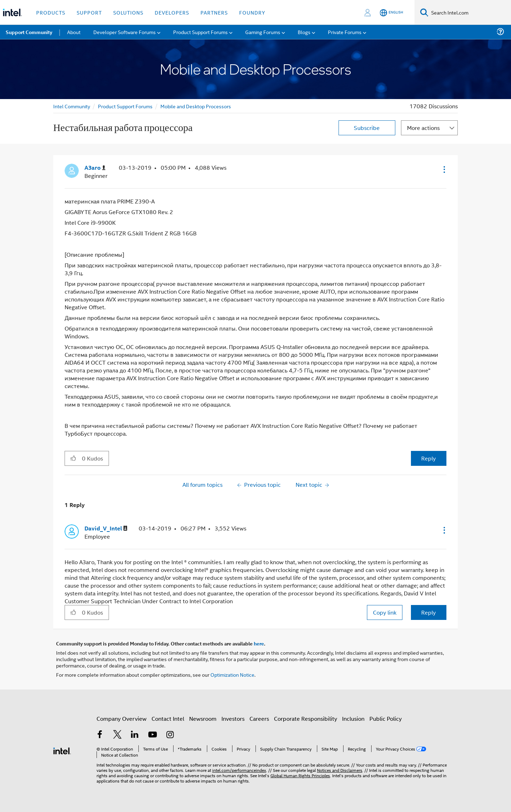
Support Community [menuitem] (29, 32)
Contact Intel (168, 718)
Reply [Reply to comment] (428, 612)
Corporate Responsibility (306, 718)
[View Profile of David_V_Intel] (106, 528)
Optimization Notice (232, 674)
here (259, 643)
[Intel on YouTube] (153, 735)
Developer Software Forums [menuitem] (125, 32)
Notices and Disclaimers (340, 770)
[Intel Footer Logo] (62, 750)
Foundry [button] (252, 12)
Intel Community (72, 106)
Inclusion (353, 718)
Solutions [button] (128, 12)
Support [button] (89, 12)
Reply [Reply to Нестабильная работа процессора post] (428, 458)
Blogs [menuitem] (304, 32)
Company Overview (122, 718)
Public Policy (386, 718)
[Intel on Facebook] (100, 735)
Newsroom (203, 718)
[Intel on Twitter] (117, 735)
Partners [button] (214, 12)
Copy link (385, 612)
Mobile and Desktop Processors (196, 106)
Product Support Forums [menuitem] (200, 32)
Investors (233, 718)
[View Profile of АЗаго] (95, 168)
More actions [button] (423, 128)
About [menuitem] (74, 32)
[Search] (424, 12)
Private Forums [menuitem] (345, 32)
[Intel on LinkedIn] (135, 735)
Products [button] (51, 12)
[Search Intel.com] (470, 12)
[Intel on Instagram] (170, 735)
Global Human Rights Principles (300, 775)
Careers (259, 718)
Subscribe (367, 128)
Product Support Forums (125, 106)
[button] (444, 169)
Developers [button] (172, 12)
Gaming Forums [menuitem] (263, 32)
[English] (391, 13)
